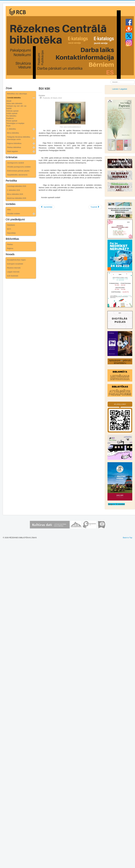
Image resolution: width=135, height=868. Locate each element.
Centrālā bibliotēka (14, 98)
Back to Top (128, 538)
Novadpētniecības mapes (16, 260)
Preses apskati (12, 121)
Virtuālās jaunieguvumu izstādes (19, 167)
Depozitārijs (11, 233)
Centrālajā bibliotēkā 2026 (17, 186)
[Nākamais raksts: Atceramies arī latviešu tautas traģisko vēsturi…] (95, 207)
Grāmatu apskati (12, 111)
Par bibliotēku (11, 116)
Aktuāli (9, 101)
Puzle (8, 126)
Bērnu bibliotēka (13, 133)
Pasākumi (10, 118)
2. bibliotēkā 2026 (13, 190)
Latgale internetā (13, 272)
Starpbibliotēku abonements (17, 175)
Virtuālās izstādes (13, 214)
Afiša (9, 210)
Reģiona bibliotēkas (14, 143)
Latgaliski (123, 89)
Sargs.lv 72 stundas (116, 504)
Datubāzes (11, 225)
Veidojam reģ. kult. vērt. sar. (17, 106)
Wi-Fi (9, 229)
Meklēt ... (110, 80)
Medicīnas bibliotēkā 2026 (17, 198)
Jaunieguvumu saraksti (15, 163)
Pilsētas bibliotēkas (14, 147)
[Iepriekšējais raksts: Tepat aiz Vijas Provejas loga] (47, 207)
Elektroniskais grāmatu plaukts (18, 171)
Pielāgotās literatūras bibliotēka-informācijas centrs (19, 138)
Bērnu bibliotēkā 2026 (15, 194)
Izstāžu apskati (12, 113)
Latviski (115, 89)
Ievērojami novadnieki (15, 264)
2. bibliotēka (11, 129)
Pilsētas (10, 244)
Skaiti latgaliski (12, 151)
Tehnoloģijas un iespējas (15, 123)
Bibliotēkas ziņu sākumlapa (17, 94)
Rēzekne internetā (14, 268)
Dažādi (9, 108)
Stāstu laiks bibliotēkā (14, 104)
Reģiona (10, 248)
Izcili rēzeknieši (13, 276)
